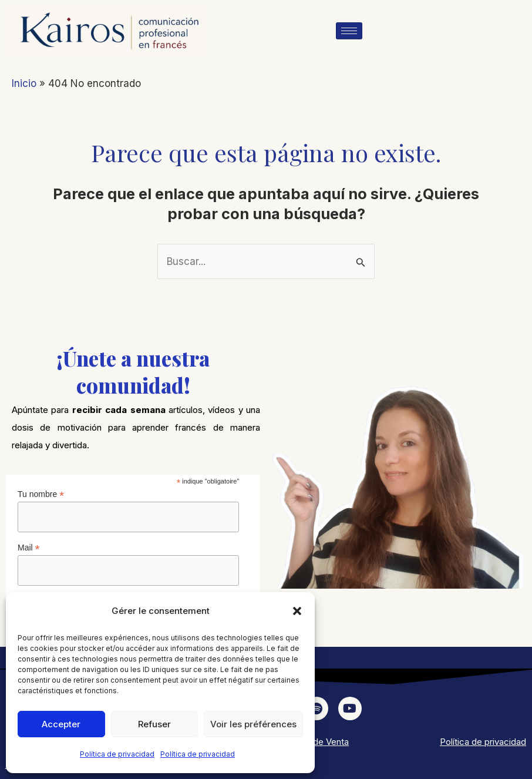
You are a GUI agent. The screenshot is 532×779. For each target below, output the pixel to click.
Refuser (154, 724)
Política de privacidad (117, 754)
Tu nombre (41, 494)
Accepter (61, 724)
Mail (29, 548)
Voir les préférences (253, 724)
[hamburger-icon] (349, 31)
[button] (297, 611)
